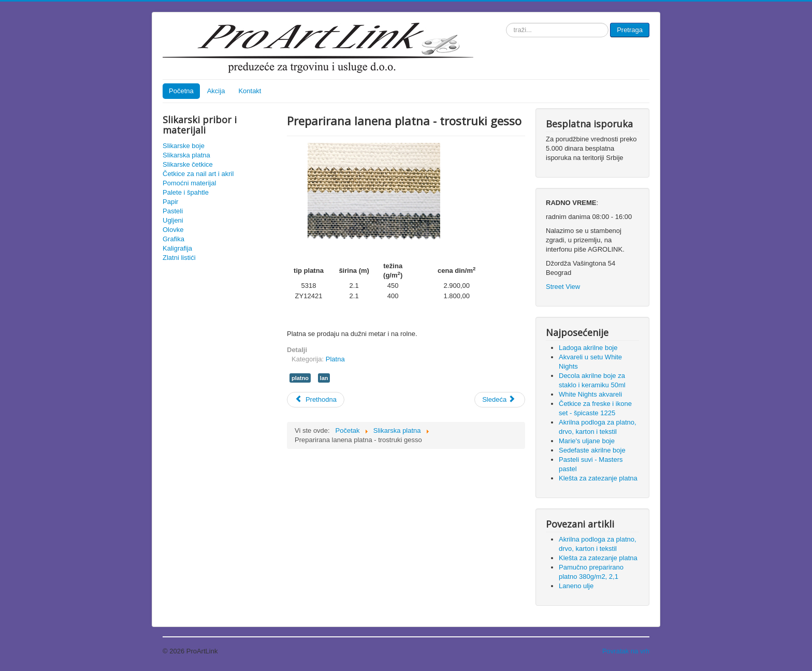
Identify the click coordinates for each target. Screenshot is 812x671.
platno (300, 378)
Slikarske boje (184, 146)
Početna (181, 91)
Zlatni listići (179, 258)
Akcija (216, 91)
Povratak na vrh (626, 651)
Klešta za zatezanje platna (598, 558)
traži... (506, 23)
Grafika (173, 239)
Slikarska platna (186, 155)
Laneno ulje (576, 586)
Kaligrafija (177, 248)
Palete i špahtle (186, 192)
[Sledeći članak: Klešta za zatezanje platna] (500, 400)
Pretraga (630, 30)
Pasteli (173, 211)
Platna (335, 359)
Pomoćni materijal (189, 183)
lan (324, 378)
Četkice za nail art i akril (198, 174)
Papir (170, 202)
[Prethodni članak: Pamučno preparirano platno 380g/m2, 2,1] (316, 400)
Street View (563, 287)
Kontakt (250, 91)
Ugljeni (173, 220)
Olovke (173, 230)
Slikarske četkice (188, 164)
